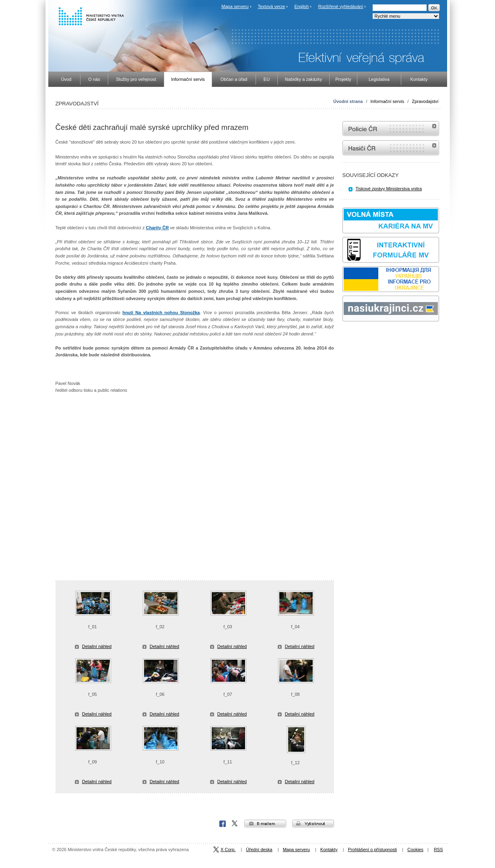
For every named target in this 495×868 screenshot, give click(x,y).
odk (346, 336)
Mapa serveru (235, 6)
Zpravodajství (425, 101)
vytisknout (313, 824)
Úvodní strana (348, 101)
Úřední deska (259, 849)
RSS (438, 849)
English (301, 6)
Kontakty (329, 849)
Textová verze (271, 6)
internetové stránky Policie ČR (391, 129)
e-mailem (265, 824)
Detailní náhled (97, 646)
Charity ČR (158, 228)
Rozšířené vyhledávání (341, 6)
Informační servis (388, 101)
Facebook (223, 824)
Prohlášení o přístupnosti (373, 849)
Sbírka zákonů (344, 336)
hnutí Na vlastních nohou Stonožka (161, 313)
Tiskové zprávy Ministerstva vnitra (389, 189)
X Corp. (235, 824)
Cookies (415, 849)
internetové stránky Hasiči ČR (391, 148)
